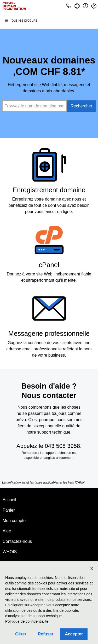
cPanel (49, 265)
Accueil (9, 500)
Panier (9, 510)
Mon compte (14, 521)
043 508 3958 (63, 446)
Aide (7, 531)
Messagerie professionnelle (49, 333)
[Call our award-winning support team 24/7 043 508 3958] (85, 6)
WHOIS (10, 552)
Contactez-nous (17, 541)
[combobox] (34, 106)
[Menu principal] (23, 20)
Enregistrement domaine (49, 190)
